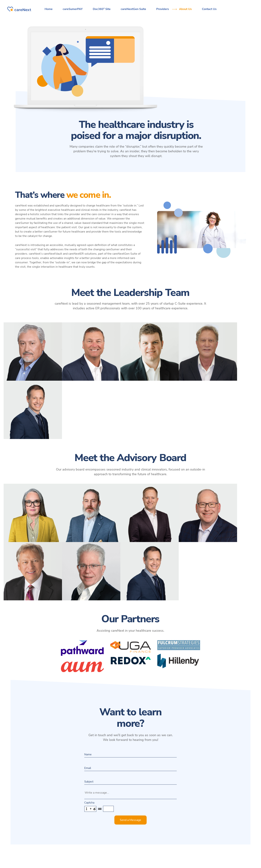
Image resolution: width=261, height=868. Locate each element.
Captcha (89, 803)
